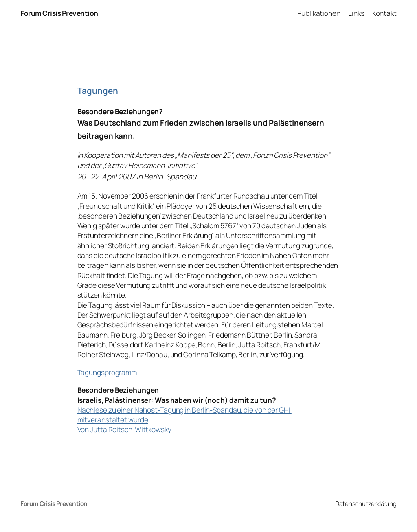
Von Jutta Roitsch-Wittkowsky (124, 429)
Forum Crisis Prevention (59, 13)
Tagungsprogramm (107, 372)
